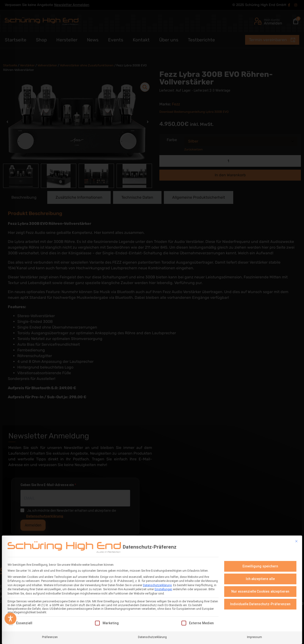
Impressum (254, 637)
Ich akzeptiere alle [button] (260, 579)
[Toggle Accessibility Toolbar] (10, 619)
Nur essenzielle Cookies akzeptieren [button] (260, 591)
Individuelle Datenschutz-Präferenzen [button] (260, 604)
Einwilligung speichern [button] (260, 566)
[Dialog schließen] (296, 541)
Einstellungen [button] (163, 589)
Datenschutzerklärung (157, 585)
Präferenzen (50, 637)
